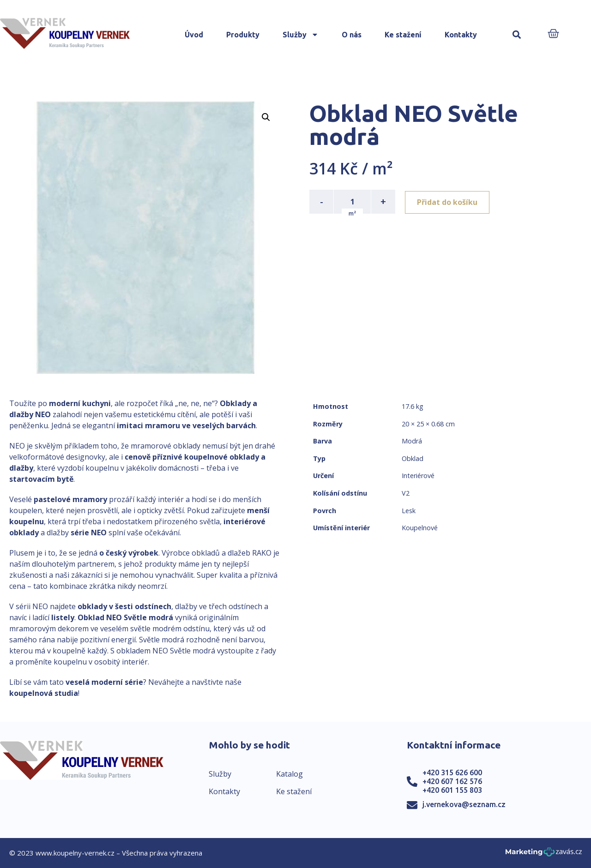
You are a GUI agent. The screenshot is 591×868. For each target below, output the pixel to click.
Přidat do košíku (449, 202)
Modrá (412, 441)
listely (63, 617)
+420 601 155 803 (452, 790)
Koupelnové (420, 528)
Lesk (409, 511)
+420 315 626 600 (452, 772)
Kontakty (461, 35)
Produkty (243, 35)
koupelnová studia (44, 693)
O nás (352, 35)
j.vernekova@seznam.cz (464, 804)
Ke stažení (403, 35)
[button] (517, 35)
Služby (301, 35)
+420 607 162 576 (452, 781)
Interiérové (418, 476)
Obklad (413, 458)
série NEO (89, 533)
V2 (406, 493)
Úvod (194, 35)
